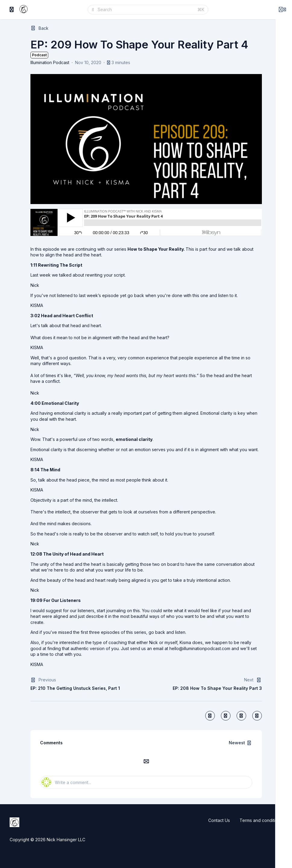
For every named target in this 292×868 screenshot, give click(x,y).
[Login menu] (282, 10)
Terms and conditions (261, 820)
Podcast (39, 55)
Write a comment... (66, 782)
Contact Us (219, 820)
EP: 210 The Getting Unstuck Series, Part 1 (75, 688)
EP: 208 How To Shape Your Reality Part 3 (217, 688)
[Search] (146, 10)
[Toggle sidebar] (12, 10)
